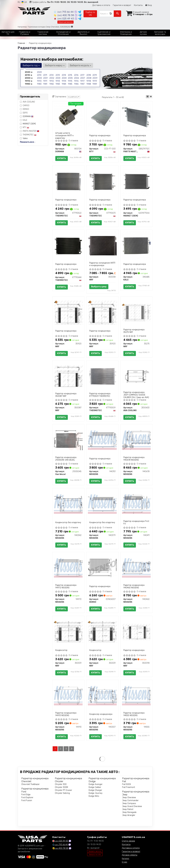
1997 (82, 81)
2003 (58, 78)
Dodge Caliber (95, 787)
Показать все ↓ (28, 142)
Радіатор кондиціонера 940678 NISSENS (134, 459)
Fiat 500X (127, 784)
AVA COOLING (27, 102)
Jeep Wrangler (129, 815)
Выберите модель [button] (80, 65)
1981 (45, 84)
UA (24, 2)
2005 (70, 78)
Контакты (138, 5)
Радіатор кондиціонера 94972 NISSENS (66, 586)
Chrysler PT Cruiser (63, 790)
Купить (62, 158)
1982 (52, 84)
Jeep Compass (129, 803)
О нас (125, 862)
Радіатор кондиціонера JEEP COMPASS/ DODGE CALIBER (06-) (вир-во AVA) (136, 395)
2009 (95, 78)
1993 (58, 81)
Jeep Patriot (128, 809)
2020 (39, 72)
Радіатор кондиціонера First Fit (136, 522)
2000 (40, 78)
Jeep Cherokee (129, 798)
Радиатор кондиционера (135, 136)
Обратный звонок (65, 22)
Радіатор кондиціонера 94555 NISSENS (134, 714)
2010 (39, 75)
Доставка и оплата (101, 5)
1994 (64, 81)
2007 (83, 78)
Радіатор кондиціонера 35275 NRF (134, 331)
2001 (45, 78)
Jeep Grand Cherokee (132, 806)
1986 (76, 84)
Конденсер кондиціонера (101, 714)
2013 (58, 75)
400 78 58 (64, 15)
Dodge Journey (95, 793)
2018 (89, 75)
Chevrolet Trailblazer (30, 784)
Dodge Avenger (96, 784)
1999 (95, 81)
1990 (39, 81)
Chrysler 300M (61, 787)
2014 (64, 75)
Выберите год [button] (31, 65)
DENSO (24, 109)
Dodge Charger (95, 790)
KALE (24, 120)
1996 (76, 81)
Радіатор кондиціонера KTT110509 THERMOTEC (100, 395)
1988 (89, 84)
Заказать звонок (95, 851)
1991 (45, 81)
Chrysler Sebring (62, 793)
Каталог (126, 859)
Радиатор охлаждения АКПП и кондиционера (102, 264)
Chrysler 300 (61, 784)
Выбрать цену (99, 287)
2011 (45, 75)
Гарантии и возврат (131, 851)
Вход (149, 5)
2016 (76, 75)
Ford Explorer (27, 798)
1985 (70, 84)
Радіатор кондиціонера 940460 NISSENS (134, 586)
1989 (95, 84)
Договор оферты (130, 855)
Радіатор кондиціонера (100, 136)
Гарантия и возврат (122, 5)
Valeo (25, 138)
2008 (89, 78)
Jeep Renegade (129, 812)
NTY (24, 127)
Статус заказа (128, 841)
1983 (58, 84)
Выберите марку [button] (55, 65)
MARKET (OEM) (29, 124)
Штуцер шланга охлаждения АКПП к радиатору (64, 136)
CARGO (25, 105)
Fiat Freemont (129, 787)
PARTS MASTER (30, 131)
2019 (95, 75)
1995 (70, 81)
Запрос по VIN (95, 855)
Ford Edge (26, 795)
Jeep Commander (130, 800)
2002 (52, 78)
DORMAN (28, 116)
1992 (52, 81)
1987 (82, 84)
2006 (77, 78)
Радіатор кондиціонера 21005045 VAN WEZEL (66, 459)
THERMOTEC (28, 135)
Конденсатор (61, 650)
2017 (82, 75)
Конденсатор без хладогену (68, 522)
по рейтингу (74, 97)
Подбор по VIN (90, 14)
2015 (70, 75)
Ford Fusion (27, 800)
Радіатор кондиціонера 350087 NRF (66, 395)
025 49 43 (64, 19)
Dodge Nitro (94, 796)
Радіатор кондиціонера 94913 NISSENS (66, 714)
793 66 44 (64, 12)
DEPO (24, 113)
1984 (64, 84)
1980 (39, 84)
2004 (64, 78)
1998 (89, 81)
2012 (52, 75)
